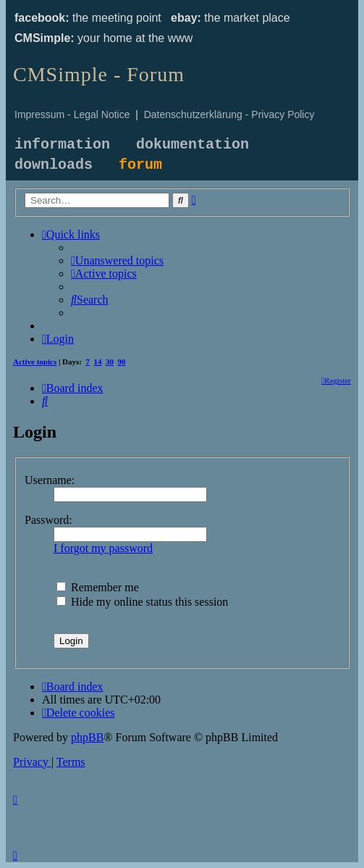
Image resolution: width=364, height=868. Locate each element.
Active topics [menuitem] (35, 362)
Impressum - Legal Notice (72, 114)
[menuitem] (117, 260)
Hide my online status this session (142, 602)
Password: (48, 520)
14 (98, 362)
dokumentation (192, 145)
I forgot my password (103, 548)
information (62, 145)
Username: (50, 480)
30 (110, 362)
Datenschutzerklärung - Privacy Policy (229, 114)
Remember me (98, 587)
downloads (54, 165)
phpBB (87, 737)
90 (122, 362)
